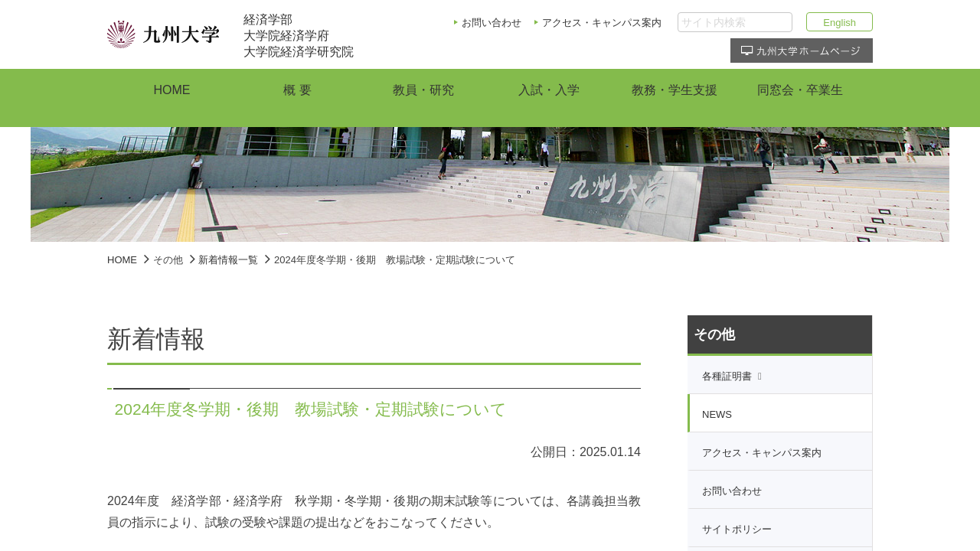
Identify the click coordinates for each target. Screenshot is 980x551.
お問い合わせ (492, 23)
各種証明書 (727, 376)
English (840, 23)
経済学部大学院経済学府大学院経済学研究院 (299, 36)
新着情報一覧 (228, 260)
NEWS (717, 414)
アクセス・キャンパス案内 (602, 23)
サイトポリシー (737, 529)
